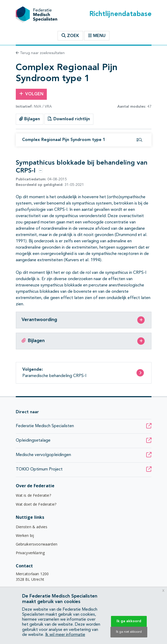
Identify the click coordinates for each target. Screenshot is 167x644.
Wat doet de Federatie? (36, 504)
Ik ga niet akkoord (129, 632)
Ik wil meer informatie (65, 635)
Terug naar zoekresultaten (40, 53)
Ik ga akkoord (129, 621)
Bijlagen (30, 119)
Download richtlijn (69, 119)
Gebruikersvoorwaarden (37, 544)
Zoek (70, 36)
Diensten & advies (32, 527)
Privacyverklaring (30, 553)
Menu (97, 36)
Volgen (31, 94)
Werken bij (25, 535)
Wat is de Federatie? (33, 495)
